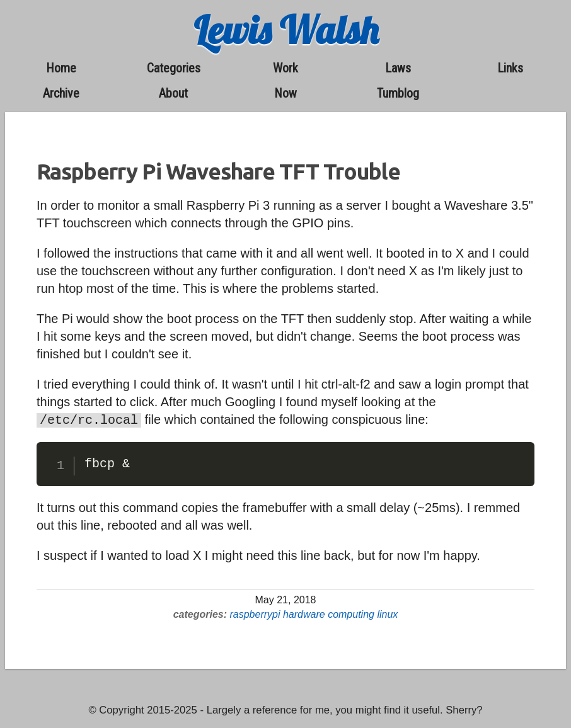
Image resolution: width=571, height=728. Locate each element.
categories (174, 68)
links (510, 68)
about (173, 93)
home (61, 68)
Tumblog (398, 93)
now (285, 93)
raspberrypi (255, 613)
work (285, 68)
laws (398, 68)
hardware (304, 613)
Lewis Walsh (286, 30)
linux (387, 613)
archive (61, 93)
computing (351, 613)
